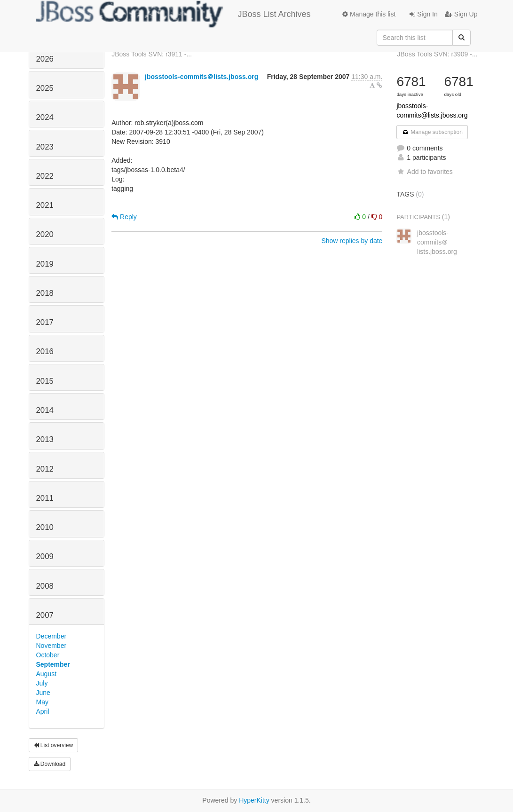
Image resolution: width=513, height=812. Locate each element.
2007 (45, 615)
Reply (124, 217)
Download (50, 764)
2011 (45, 498)
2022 (45, 176)
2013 (45, 439)
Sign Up (461, 14)
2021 (45, 205)
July (42, 683)
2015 (45, 381)
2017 (45, 322)
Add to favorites (424, 172)
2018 (45, 293)
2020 (45, 234)
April (43, 711)
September (53, 664)
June (43, 693)
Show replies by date (352, 241)
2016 (45, 351)
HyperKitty (254, 800)
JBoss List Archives (173, 14)
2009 (45, 556)
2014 (45, 410)
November (51, 646)
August (47, 674)
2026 (45, 59)
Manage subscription (432, 132)
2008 (45, 586)
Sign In (423, 14)
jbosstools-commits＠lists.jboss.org (201, 77)
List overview (54, 745)
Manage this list (369, 14)
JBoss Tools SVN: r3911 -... (152, 54)
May (42, 702)
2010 (45, 527)
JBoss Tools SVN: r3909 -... (438, 54)
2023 (45, 147)
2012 (45, 469)
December (51, 636)
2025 (45, 88)
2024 (45, 117)
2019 (45, 264)
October (48, 655)
